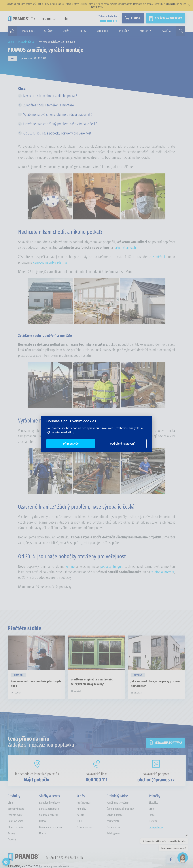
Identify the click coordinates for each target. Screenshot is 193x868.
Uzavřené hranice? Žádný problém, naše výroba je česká (60, 124)
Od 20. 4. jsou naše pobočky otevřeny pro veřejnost (57, 133)
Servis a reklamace (49, 809)
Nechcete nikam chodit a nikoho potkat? (50, 96)
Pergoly (12, 833)
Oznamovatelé (84, 827)
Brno (151, 809)
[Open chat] (183, 858)
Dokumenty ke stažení (51, 827)
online (71, 567)
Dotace (43, 821)
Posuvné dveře (15, 815)
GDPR (80, 821)
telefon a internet (163, 572)
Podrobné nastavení (122, 444)
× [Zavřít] (189, 5)
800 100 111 (97, 780)
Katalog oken (113, 833)
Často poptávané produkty (120, 809)
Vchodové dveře (16, 809)
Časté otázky (113, 827)
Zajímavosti (113, 821)
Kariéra (81, 815)
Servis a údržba (115, 815)
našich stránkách (125, 248)
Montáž (43, 833)
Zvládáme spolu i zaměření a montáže (49, 105)
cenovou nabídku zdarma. (50, 262)
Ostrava (153, 821)
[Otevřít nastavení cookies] (6, 862)
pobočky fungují (111, 567)
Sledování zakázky (49, 815)
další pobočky (156, 827)
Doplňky (12, 839)
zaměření (159, 257)
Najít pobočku (37, 780)
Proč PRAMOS (84, 803)
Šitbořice (153, 803)
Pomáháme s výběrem (118, 803)
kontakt (170, 4)
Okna (10, 803)
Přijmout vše (71, 444)
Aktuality (81, 809)
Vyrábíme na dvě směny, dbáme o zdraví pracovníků (58, 115)
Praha (152, 815)
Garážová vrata (15, 821)
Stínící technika (15, 827)
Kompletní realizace (49, 803)
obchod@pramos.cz (156, 780)
